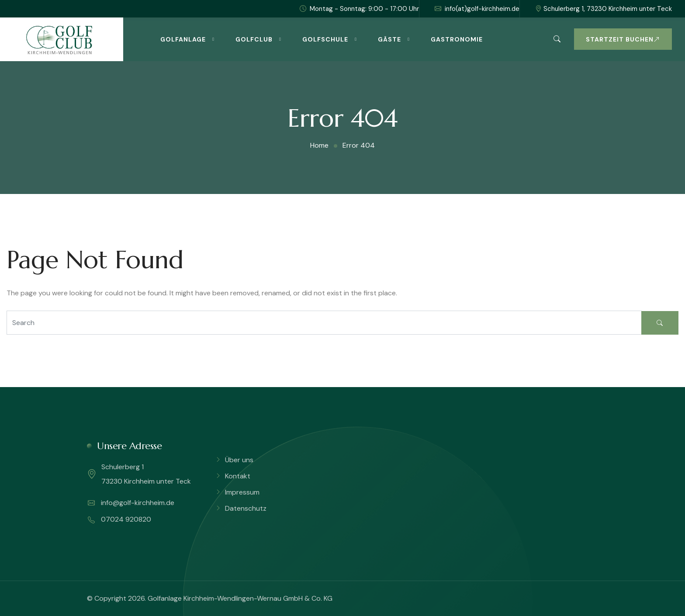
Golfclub (254, 39)
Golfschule (325, 39)
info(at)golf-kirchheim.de (477, 9)
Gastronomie (457, 39)
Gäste (389, 39)
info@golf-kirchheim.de (131, 503)
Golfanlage (183, 39)
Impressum (242, 492)
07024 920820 (119, 519)
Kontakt (238, 476)
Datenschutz (246, 508)
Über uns (239, 460)
